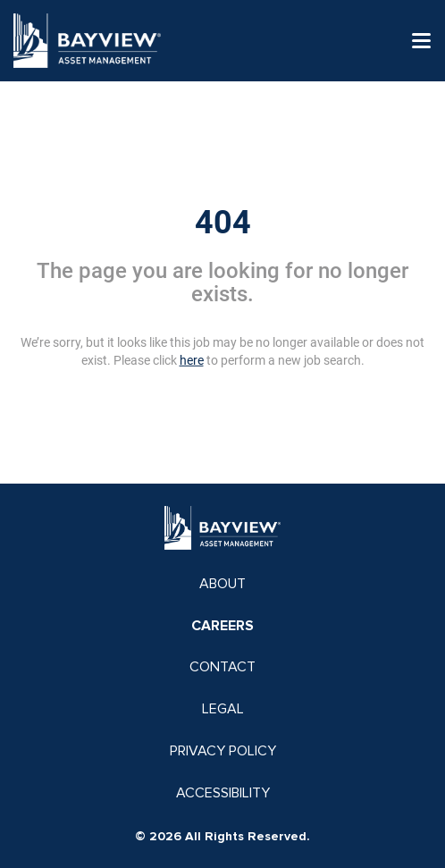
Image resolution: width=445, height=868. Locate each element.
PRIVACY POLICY (223, 751)
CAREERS (222, 626)
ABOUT (222, 584)
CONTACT (222, 667)
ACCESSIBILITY (223, 793)
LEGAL (223, 709)
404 (223, 223)
